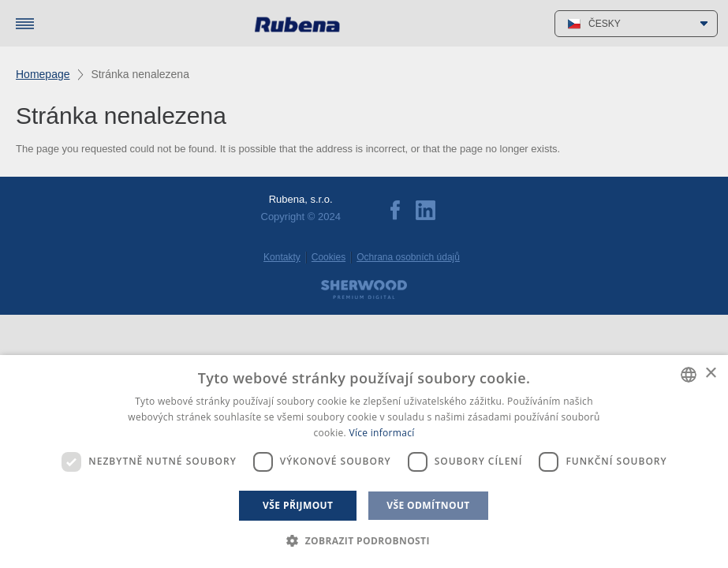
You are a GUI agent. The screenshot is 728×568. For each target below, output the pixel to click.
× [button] (710, 374)
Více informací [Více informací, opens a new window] (381, 433)
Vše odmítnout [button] (428, 505)
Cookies (329, 257)
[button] (364, 541)
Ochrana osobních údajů (408, 257)
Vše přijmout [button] (298, 505)
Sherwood (364, 290)
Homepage (43, 74)
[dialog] (364, 461)
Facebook (395, 210)
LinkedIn (426, 210)
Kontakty (282, 257)
